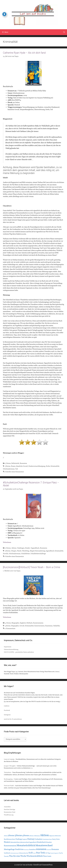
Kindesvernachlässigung (37, 466)
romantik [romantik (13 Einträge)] (49, 850)
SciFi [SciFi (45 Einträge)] (31, 853)
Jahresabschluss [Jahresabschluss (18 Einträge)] (15, 842)
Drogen (14, 551)
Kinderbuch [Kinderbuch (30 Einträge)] (41, 842)
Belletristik (15, 463)
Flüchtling (26, 551)
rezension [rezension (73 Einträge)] (41, 849)
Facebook (7, 710)
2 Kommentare (10, 629)
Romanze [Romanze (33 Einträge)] (55, 849)
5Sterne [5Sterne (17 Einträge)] (32, 836)
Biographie (15, 623)
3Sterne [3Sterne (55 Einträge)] (18, 836)
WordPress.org (9, 815)
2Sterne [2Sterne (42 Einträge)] (11, 836)
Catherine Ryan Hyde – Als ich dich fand (24, 53)
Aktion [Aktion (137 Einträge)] (44, 835)
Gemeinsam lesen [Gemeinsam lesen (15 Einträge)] (47, 839)
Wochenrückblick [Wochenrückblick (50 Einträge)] (35, 856)
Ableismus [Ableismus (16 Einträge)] (37, 836)
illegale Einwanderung (38, 551)
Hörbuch (29, 623)
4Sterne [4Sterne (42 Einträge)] (26, 836)
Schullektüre (26, 554)
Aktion (14, 548)
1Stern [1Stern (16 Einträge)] (6, 836)
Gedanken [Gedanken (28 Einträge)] (39, 839)
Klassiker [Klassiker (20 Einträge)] (49, 842)
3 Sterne (8, 463)
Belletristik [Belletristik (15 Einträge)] (58, 836)
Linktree (7, 706)
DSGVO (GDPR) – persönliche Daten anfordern (19, 652)
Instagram (7, 715)
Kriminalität (55, 466)
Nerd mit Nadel (9, 786)
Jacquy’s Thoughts (10, 766)
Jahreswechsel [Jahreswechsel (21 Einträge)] (25, 842)
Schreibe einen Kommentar (15, 472)
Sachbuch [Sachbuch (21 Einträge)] (7, 853)
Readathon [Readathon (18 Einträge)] (32, 850)
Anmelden (7, 807)
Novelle (6, 554)
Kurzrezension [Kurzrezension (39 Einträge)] (10, 846)
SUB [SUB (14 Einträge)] (46, 853)
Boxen (13, 466)
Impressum (8, 647)
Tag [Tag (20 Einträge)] (49, 853)
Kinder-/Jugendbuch (32, 548)
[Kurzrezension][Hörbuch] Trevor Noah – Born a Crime (32, 567)
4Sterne (8, 626)
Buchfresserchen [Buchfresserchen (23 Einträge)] (9, 839)
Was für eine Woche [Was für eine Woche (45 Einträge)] (18, 856)
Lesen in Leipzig (9, 759)
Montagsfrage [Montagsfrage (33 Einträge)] (9, 849)
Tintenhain (7, 773)
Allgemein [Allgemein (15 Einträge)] (52, 836)
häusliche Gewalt (22, 466)
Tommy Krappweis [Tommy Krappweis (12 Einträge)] (54, 853)
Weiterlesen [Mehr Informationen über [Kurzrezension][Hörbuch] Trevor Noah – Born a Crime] (7, 617)
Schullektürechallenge (38, 554)
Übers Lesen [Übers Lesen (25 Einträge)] (47, 856)
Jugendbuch (50, 551)
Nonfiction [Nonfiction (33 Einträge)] (19, 849)
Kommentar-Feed (10, 812)
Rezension (23, 463)
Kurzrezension (38, 623)
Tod (17, 469)
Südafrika (57, 626)
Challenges (21, 548)
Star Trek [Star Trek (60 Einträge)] (40, 853)
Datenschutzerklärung (11, 650)
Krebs (48, 466)
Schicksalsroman (9, 469)
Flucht (19, 551)
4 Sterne (8, 623)
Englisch (23, 623)
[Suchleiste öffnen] (64, 32)
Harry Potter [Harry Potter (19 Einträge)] (56, 839)
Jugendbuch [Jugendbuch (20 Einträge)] (33, 842)
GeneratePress (47, 865)
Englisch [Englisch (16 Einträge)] (25, 839)
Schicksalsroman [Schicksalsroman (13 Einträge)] (14, 853)
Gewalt (22, 626)
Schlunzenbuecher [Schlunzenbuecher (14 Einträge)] (24, 853)
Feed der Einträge (9, 810)
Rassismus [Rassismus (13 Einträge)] (26, 850)
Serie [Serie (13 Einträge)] (34, 853)
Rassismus (49, 626)
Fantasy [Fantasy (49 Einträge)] (31, 839)
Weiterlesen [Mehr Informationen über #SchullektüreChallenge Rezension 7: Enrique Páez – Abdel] (7, 542)
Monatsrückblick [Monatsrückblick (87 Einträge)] (26, 846)
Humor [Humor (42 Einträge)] (7, 842)
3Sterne (8, 466)
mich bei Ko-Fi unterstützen (13, 719)
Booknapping (8, 779)
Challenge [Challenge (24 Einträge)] (19, 839)
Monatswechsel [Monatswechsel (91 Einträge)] (44, 846)
